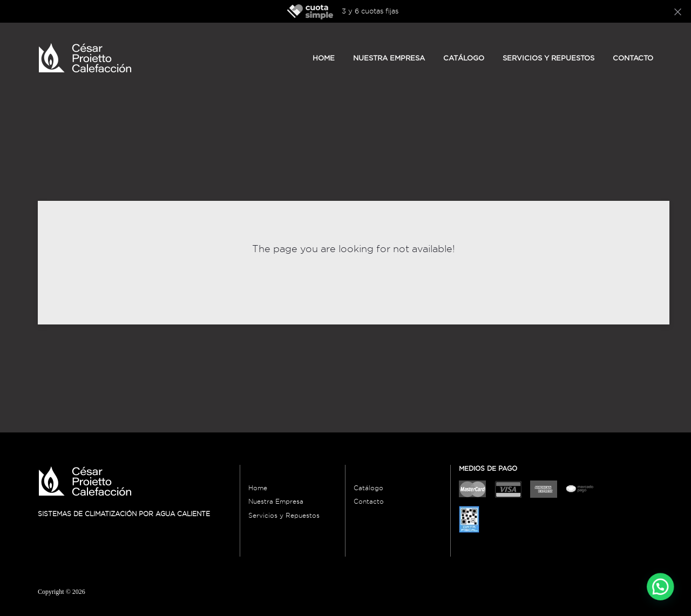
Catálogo (464, 58)
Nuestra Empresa (276, 501)
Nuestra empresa (389, 58)
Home (324, 58)
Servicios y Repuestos (548, 58)
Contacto (633, 58)
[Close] (678, 11)
